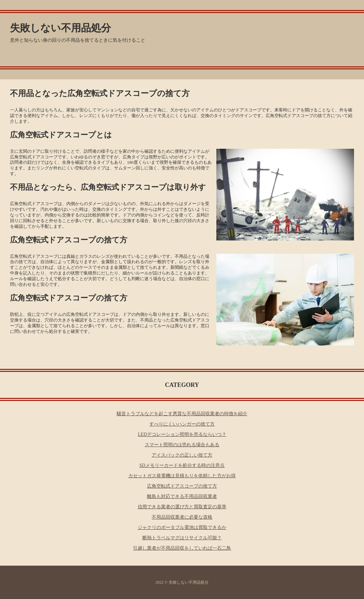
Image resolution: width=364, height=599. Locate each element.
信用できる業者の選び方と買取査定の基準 (182, 507)
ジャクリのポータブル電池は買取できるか (182, 527)
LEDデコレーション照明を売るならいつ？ (182, 434)
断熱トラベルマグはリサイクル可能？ (182, 538)
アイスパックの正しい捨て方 (182, 455)
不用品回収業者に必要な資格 (182, 517)
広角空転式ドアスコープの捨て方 (182, 486)
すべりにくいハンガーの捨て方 (182, 424)
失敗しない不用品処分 (60, 28)
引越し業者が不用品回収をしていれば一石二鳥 (182, 548)
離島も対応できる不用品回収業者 (182, 496)
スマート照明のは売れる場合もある (182, 445)
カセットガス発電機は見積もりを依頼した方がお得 (182, 476)
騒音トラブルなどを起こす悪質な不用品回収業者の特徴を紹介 (182, 414)
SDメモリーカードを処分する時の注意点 (182, 465)
